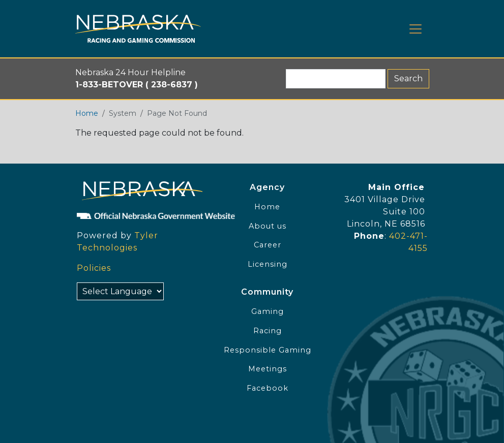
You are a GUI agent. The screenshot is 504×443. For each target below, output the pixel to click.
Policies (94, 268)
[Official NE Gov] (138, 215)
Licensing (268, 264)
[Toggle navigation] (416, 29)
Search (408, 78)
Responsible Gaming (268, 350)
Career (268, 245)
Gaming (268, 311)
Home (87, 113)
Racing (268, 331)
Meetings (268, 369)
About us (268, 226)
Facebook (268, 388)
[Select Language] (120, 291)
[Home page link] (138, 29)
